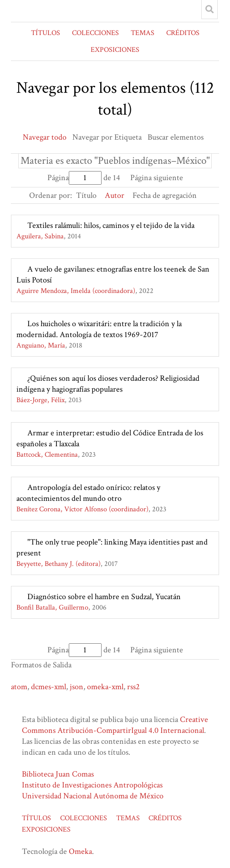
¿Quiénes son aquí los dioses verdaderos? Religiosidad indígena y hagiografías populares (108, 384)
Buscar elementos (176, 137)
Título (86, 195)
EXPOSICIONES (115, 50)
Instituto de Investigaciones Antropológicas (92, 785)
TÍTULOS (46, 33)
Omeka (80, 851)
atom (19, 687)
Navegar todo (45, 137)
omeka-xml (105, 687)
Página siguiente (157, 178)
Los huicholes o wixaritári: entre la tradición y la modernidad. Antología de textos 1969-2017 (99, 329)
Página (74, 178)
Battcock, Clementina (47, 455)
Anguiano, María (41, 346)
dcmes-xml (49, 687)
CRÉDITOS (183, 33)
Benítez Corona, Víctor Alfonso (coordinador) (82, 509)
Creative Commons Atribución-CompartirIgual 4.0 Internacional (115, 725)
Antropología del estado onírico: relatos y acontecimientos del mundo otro (88, 493)
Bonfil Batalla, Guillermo (52, 608)
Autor (115, 195)
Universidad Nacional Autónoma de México (93, 796)
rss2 (133, 687)
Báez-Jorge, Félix (41, 400)
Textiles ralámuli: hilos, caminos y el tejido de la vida (111, 225)
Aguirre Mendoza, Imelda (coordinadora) (76, 291)
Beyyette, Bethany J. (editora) (59, 564)
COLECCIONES (95, 33)
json (77, 687)
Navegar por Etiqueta (107, 137)
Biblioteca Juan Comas (58, 774)
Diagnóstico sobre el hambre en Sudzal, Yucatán (104, 597)
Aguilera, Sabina (40, 236)
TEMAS (143, 33)
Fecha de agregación (165, 195)
